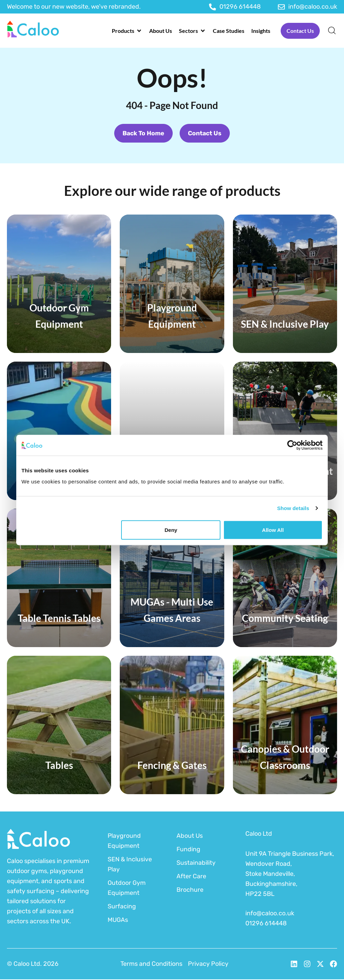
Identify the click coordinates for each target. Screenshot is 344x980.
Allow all (273, 530)
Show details (293, 508)
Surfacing (122, 907)
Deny (171, 530)
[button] (127, 31)
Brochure (190, 890)
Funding (189, 850)
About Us (190, 836)
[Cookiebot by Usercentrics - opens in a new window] (292, 445)
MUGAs (118, 920)
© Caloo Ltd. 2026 (33, 964)
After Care (191, 877)
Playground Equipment (124, 841)
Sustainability (196, 863)
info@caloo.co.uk (270, 914)
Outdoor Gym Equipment (127, 888)
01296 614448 (266, 924)
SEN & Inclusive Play (130, 865)
